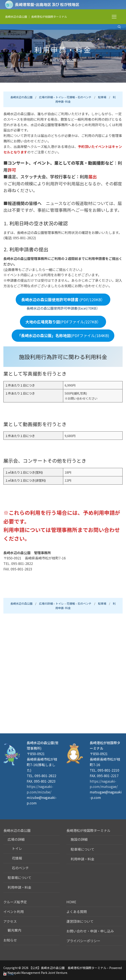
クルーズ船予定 (15, 902)
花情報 (71, 97)
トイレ (60, 97)
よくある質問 (77, 912)
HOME (71, 902)
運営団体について (80, 921)
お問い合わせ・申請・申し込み (90, 931)
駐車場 (102, 97)
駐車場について (20, 877)
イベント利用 (14, 912)
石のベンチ (85, 97)
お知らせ (10, 940)
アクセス (10, 921)
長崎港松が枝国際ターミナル (49, 17)
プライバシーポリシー (83, 941)
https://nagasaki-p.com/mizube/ (40, 789)
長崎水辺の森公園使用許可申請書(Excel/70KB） (63, 308)
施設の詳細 (79, 839)
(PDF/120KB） (63, 299)
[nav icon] (114, 17)
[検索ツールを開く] (119, 27)
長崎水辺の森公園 (16, 17)
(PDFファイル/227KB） (63, 322)
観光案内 (14, 930)
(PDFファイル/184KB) (63, 335)
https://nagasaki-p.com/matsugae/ (104, 784)
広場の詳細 (46, 97)
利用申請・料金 (20, 887)
